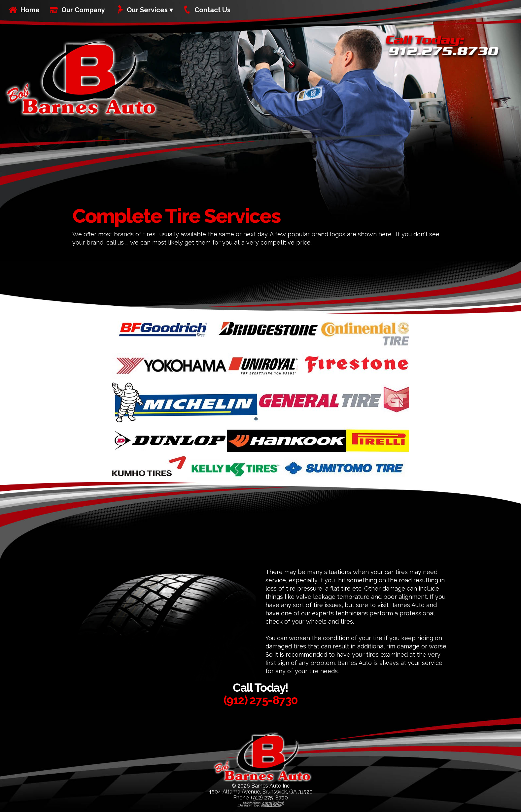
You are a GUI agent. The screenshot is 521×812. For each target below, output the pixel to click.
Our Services (147, 10)
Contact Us (212, 10)
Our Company (83, 10)
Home (30, 10)
